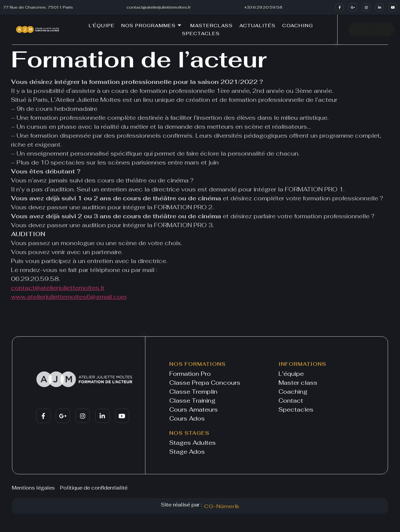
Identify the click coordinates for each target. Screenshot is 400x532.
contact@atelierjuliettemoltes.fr (58, 288)
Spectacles (201, 33)
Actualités (257, 26)
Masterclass (211, 26)
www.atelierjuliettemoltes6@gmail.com (69, 297)
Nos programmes (151, 26)
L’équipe (102, 26)
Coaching (298, 26)
